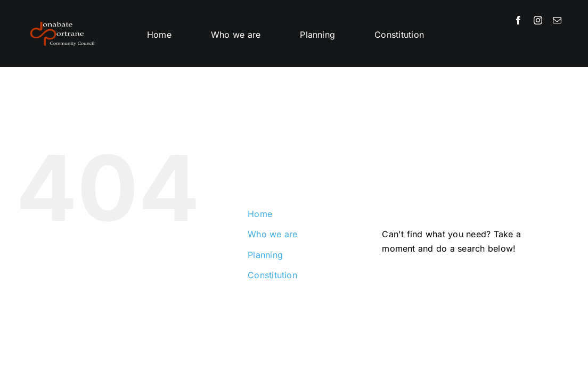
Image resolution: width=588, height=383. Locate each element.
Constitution (272, 275)
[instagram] (538, 20)
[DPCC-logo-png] (62, 20)
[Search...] (469, 280)
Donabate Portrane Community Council (138, 342)
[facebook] (518, 20)
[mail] (557, 20)
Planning (265, 255)
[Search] (395, 280)
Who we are (272, 234)
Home (260, 214)
